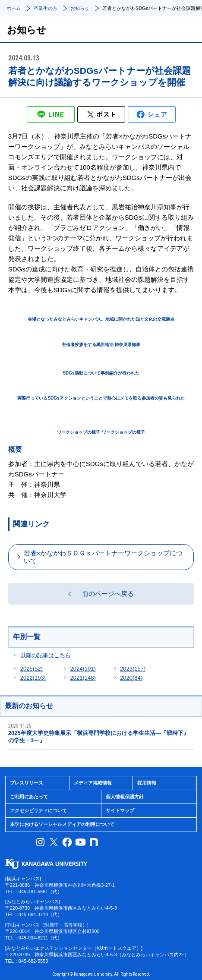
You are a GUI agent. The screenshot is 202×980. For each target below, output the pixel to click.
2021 (83, 678)
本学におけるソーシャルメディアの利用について (62, 824)
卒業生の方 (46, 8)
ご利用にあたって (29, 797)
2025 (32, 669)
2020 (131, 678)
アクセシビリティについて (38, 810)
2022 (33, 678)
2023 (133, 669)
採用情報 (147, 783)
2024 (83, 669)
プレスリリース (27, 783)
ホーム (14, 8)
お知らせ (80, 8)
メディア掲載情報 (93, 783)
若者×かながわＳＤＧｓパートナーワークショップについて (103, 557)
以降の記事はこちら (46, 655)
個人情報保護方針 (125, 797)
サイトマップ (120, 810)
